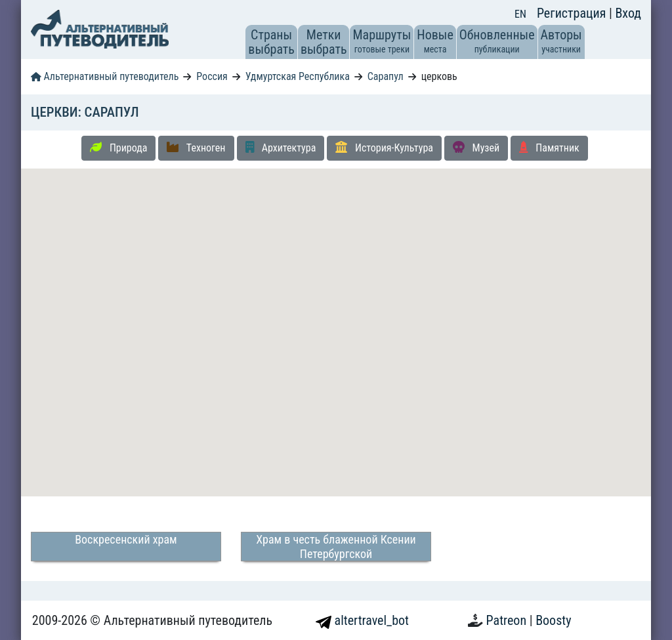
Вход (628, 13)
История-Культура (384, 148)
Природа (118, 148)
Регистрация (573, 13)
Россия (212, 76)
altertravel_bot (362, 620)
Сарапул (386, 76)
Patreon (508, 620)
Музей (476, 148)
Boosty (553, 620)
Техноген (196, 148)
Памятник (549, 148)
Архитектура (281, 148)
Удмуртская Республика (298, 76)
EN (520, 14)
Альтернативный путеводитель (105, 76)
